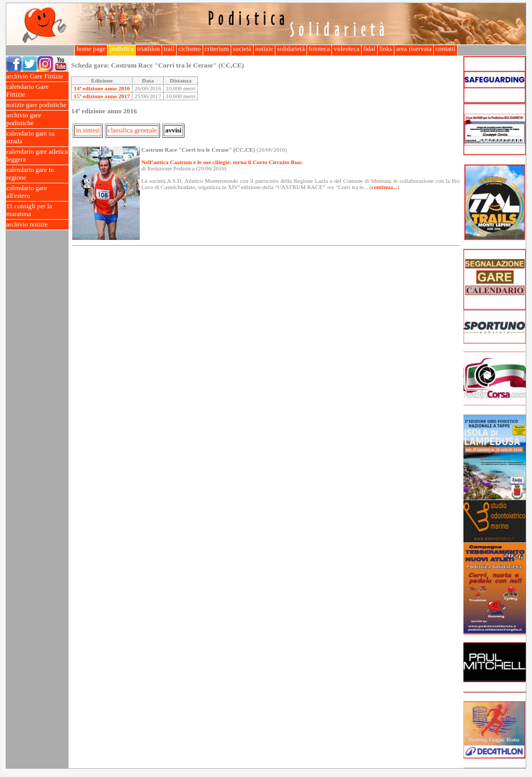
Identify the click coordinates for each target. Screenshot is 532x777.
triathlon (149, 49)
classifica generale (132, 130)
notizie (264, 49)
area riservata (414, 49)
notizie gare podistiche (37, 105)
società (242, 49)
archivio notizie (37, 225)
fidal (369, 49)
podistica (121, 49)
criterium (217, 49)
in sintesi (88, 130)
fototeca (320, 49)
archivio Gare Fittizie (37, 77)
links (386, 49)
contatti (445, 49)
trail (169, 49)
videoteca (346, 49)
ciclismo (190, 49)
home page (91, 49)
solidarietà (291, 49)
